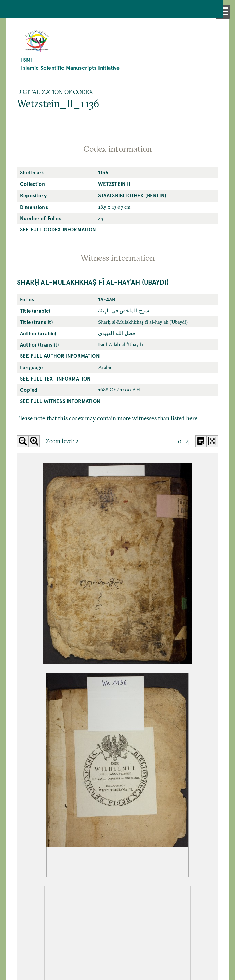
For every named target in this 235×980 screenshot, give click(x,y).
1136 (103, 172)
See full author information (60, 356)
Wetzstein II (114, 184)
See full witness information (60, 401)
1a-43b (107, 299)
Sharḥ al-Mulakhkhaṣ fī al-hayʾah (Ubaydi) (93, 282)
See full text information (55, 379)
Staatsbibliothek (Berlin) (132, 195)
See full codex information (58, 229)
